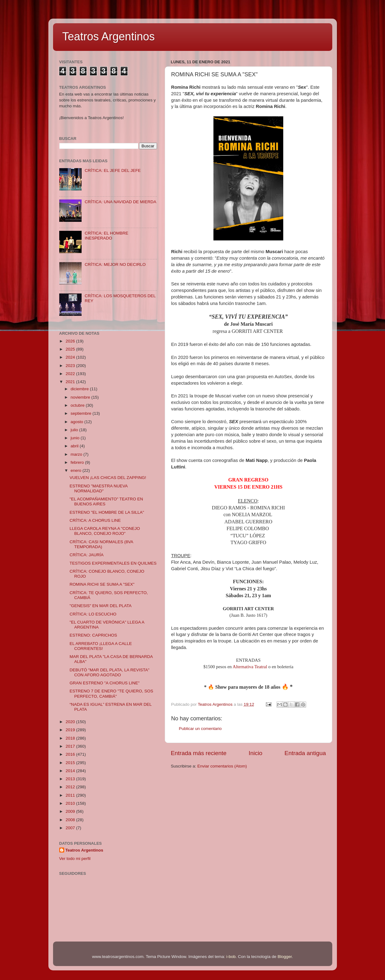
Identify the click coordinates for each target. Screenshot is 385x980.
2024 (71, 357)
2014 (71, 771)
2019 (71, 730)
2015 (71, 763)
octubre (78, 405)
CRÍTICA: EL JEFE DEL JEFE (113, 170)
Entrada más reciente (199, 753)
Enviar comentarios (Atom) (222, 766)
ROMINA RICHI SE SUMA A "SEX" (102, 584)
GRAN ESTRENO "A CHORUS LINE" (105, 683)
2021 (71, 382)
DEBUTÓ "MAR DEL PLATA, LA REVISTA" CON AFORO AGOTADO (109, 672)
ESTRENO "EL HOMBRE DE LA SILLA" (107, 512)
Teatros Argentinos (109, 36)
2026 (71, 341)
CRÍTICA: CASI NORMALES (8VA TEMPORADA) (101, 544)
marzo (77, 454)
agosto (78, 422)
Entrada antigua (305, 753)
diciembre (80, 389)
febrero (78, 462)
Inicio (256, 753)
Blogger (285, 957)
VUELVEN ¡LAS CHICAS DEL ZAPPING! (108, 478)
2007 (71, 828)
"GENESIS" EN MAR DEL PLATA (101, 606)
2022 (71, 374)
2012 (71, 787)
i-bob (231, 957)
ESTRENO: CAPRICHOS (93, 635)
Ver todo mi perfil (75, 859)
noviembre (81, 397)
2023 (71, 366)
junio (76, 438)
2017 (71, 746)
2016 (71, 754)
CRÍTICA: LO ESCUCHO (93, 614)
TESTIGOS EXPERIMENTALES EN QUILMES (113, 563)
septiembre (82, 413)
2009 (71, 811)
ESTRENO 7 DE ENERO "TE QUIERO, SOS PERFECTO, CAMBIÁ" (111, 694)
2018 (71, 738)
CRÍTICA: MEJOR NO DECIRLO (115, 264)
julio (75, 430)
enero (77, 470)
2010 (71, 803)
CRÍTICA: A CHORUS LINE (95, 520)
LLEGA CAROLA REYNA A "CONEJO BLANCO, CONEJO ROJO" (105, 531)
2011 (71, 795)
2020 (71, 722)
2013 (71, 779)
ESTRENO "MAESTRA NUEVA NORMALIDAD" (98, 488)
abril (75, 446)
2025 (71, 349)
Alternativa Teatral (250, 667)
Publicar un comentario (200, 729)
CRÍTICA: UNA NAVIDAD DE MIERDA (121, 202)
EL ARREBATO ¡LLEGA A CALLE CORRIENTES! (101, 646)
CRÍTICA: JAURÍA (87, 555)
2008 (71, 820)
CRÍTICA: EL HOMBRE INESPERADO (107, 236)
